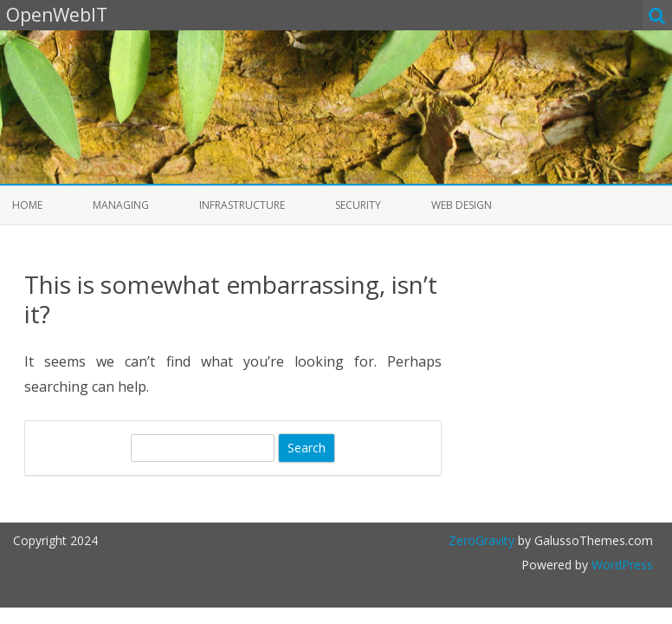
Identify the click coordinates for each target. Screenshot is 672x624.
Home (27, 205)
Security (358, 205)
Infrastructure (242, 205)
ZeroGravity (481, 540)
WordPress (620, 565)
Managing (121, 205)
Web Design (462, 205)
